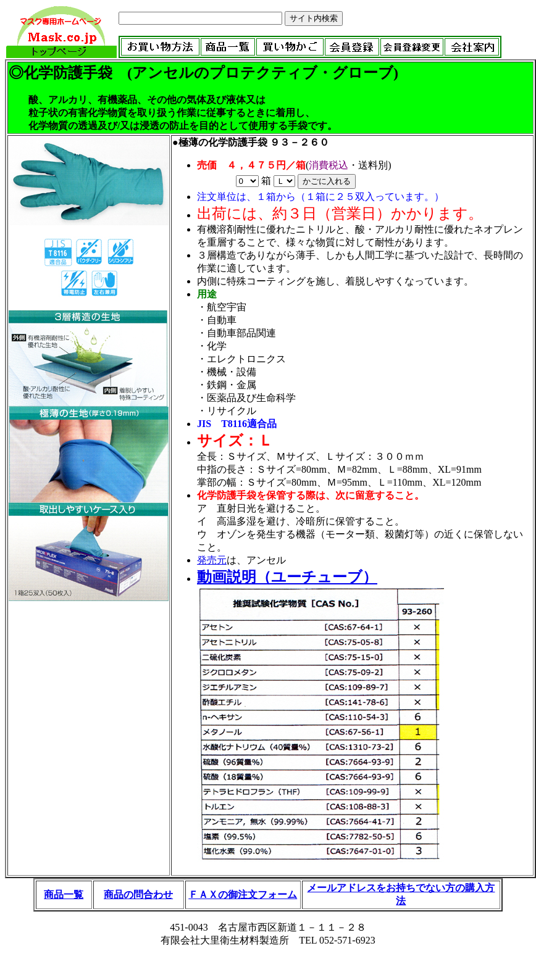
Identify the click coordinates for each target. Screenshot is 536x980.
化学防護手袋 (68, 73)
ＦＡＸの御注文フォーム (243, 895)
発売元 (212, 560)
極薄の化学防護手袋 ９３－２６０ (254, 142)
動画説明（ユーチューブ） (287, 577)
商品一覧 (64, 895)
